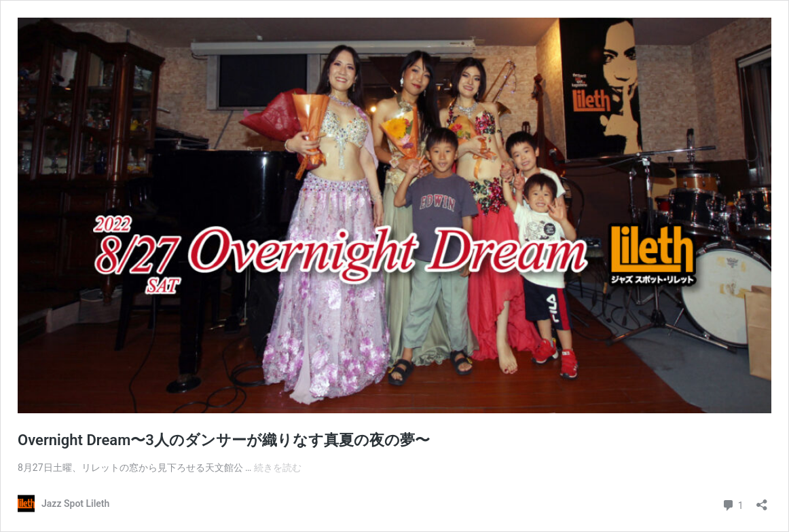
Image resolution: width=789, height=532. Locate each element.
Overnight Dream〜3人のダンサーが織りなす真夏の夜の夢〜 (224, 440)
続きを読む (278, 468)
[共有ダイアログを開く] (762, 500)
